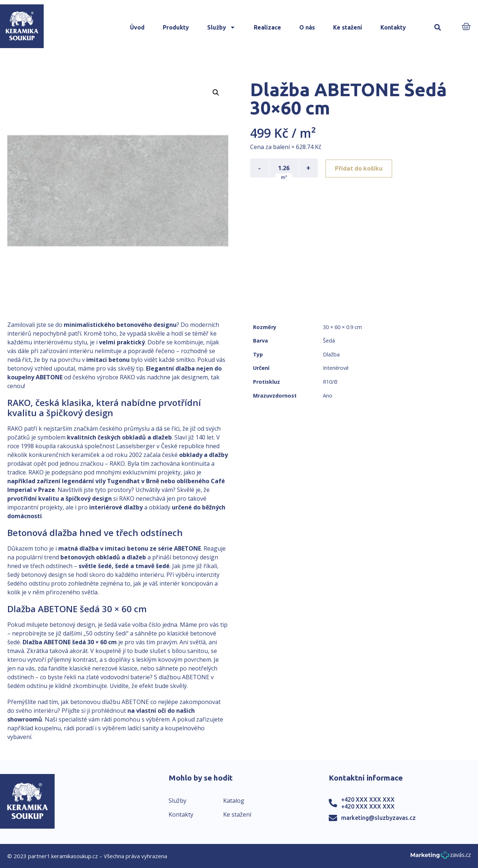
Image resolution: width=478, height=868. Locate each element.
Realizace (267, 27)
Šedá (329, 341)
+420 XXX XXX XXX (368, 799)
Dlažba (331, 354)
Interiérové (336, 368)
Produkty (176, 27)
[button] (437, 28)
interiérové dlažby (116, 507)
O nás (307, 27)
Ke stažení (348, 27)
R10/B (330, 382)
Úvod (137, 27)
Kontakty (393, 27)
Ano (328, 396)
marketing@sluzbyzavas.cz (378, 818)
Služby (221, 27)
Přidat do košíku (360, 168)
